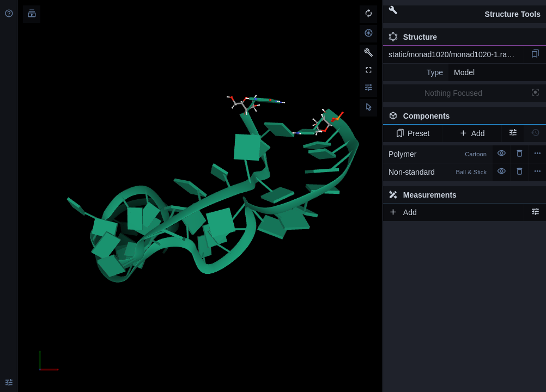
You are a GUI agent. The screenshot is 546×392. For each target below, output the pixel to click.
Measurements (423, 195)
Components (464, 118)
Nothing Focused (453, 93)
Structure (413, 37)
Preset (413, 133)
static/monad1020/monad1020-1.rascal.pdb (456, 54)
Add (472, 133)
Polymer (438, 154)
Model (464, 72)
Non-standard (438, 172)
